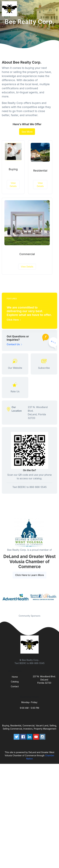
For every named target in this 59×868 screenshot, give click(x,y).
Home (15, 677)
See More (27, 132)
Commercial (27, 254)
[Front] (10, 9)
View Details (13, 185)
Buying (13, 169)
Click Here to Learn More (30, 575)
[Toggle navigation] (54, 9)
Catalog (15, 682)
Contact (15, 686)
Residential (40, 171)
